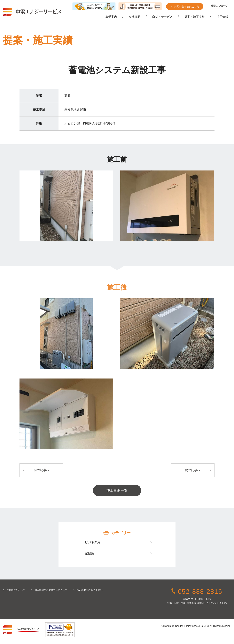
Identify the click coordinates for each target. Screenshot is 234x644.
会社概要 (135, 17)
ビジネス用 (93, 542)
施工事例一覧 (117, 491)
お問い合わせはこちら (187, 7)
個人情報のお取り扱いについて (51, 590)
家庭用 (90, 553)
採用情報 (222, 17)
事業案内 (111, 17)
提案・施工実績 (195, 17)
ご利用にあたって (16, 590)
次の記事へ (193, 470)
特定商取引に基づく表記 (90, 590)
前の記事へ (42, 470)
